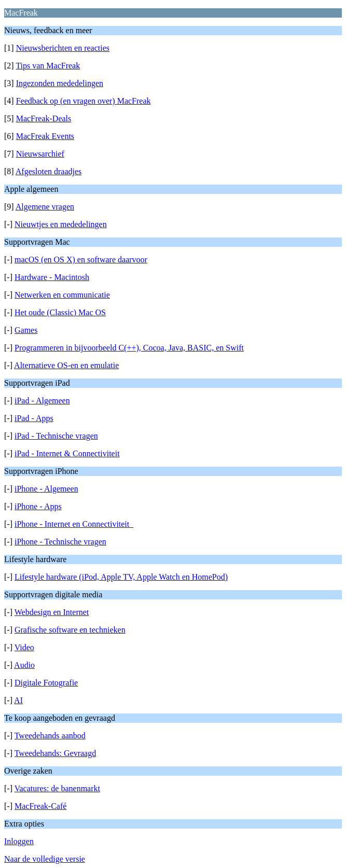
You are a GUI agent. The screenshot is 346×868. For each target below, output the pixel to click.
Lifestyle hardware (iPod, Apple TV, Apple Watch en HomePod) (121, 577)
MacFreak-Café (40, 806)
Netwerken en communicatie (62, 295)
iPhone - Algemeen (46, 489)
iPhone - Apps (38, 506)
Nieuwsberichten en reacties (63, 48)
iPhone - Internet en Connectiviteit (74, 524)
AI (18, 700)
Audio (24, 665)
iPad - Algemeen (42, 401)
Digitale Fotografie (46, 683)
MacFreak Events (45, 136)
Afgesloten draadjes (49, 171)
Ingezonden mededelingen (60, 83)
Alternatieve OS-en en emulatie (66, 365)
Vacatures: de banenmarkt (57, 788)
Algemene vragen (45, 207)
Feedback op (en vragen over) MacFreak (84, 101)
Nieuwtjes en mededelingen (61, 224)
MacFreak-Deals (44, 118)
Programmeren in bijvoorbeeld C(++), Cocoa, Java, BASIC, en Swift (129, 348)
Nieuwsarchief (40, 154)
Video (24, 647)
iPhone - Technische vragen (60, 542)
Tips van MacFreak (48, 66)
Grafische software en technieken (70, 630)
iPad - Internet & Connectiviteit (67, 453)
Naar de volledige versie (45, 859)
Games (26, 330)
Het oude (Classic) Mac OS (60, 312)
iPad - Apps (34, 418)
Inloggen (19, 841)
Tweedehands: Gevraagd (55, 753)
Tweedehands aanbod (50, 736)
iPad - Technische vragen (56, 436)
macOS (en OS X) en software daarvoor (81, 260)
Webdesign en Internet (52, 612)
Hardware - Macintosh (52, 277)
